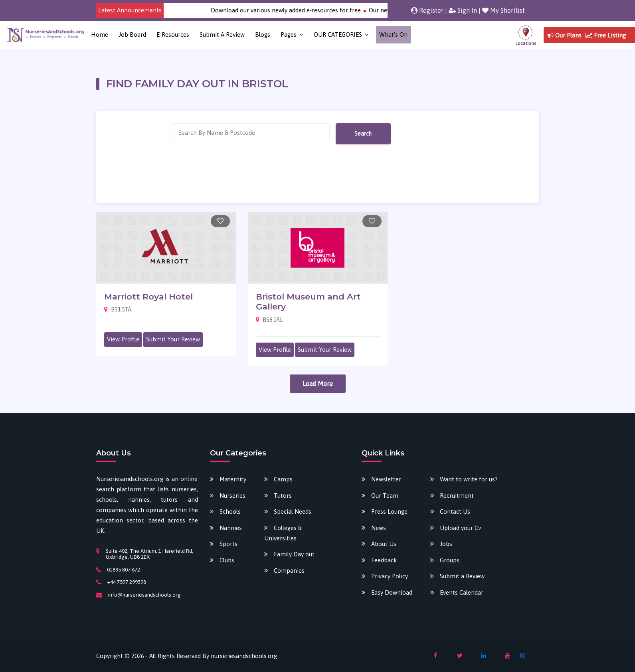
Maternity (233, 479)
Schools (230, 511)
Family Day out (294, 554)
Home (100, 34)
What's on (393, 34)
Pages (289, 34)
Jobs (446, 544)
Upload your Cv (460, 528)
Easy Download (392, 592)
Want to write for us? (469, 479)
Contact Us (455, 511)
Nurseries (232, 496)
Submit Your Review (173, 339)
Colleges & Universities (283, 533)
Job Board (132, 34)
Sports (228, 544)
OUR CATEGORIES (338, 34)
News (379, 528)
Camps (283, 479)
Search (363, 134)
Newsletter (386, 479)
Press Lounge (389, 511)
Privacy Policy (390, 576)
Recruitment (457, 496)
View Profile (123, 339)
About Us (384, 544)
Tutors (283, 496)
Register (427, 10)
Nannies (231, 528)
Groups (450, 560)
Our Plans (565, 35)
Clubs (227, 560)
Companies (289, 571)
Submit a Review (222, 34)
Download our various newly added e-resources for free (293, 10)
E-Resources (173, 34)
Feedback (384, 560)
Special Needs (293, 511)
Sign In (463, 10)
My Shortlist (503, 10)
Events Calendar (462, 592)
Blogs (263, 34)
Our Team (385, 496)
